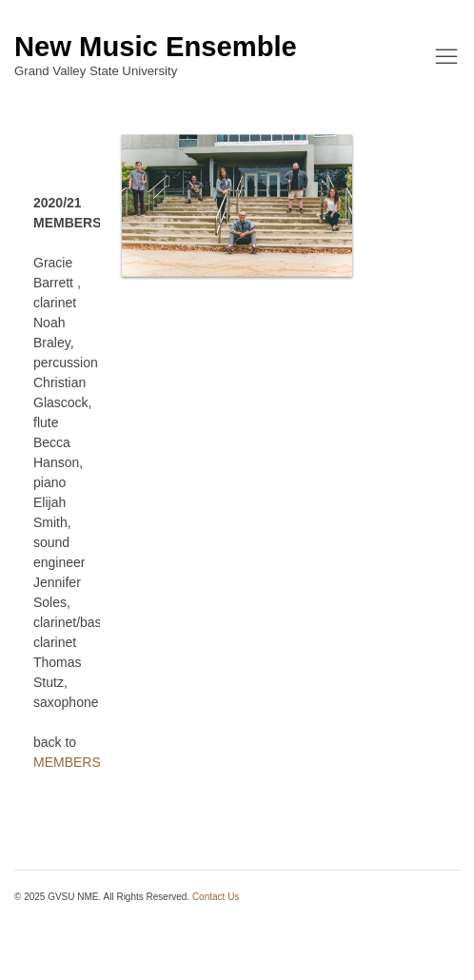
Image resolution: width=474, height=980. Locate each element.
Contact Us (216, 897)
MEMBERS (67, 762)
